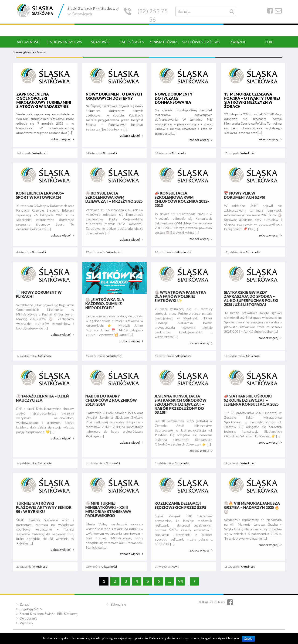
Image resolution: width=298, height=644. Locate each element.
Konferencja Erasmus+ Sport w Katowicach (39, 195)
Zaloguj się (118, 604)
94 (180, 581)
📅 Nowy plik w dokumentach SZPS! (243, 195)
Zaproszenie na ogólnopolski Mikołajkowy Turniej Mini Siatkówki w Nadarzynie (44, 100)
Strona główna (24, 52)
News (175, 567)
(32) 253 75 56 (153, 15)
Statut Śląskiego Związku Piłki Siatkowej (49, 614)
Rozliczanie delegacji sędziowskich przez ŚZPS (179, 505)
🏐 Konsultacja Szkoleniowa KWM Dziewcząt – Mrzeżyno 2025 (112, 197)
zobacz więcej (61, 139)
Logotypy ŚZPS (31, 609)
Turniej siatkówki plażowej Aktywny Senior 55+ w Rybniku (42, 507)
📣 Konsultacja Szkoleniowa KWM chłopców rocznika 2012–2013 (180, 199)
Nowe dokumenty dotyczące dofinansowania (174, 98)
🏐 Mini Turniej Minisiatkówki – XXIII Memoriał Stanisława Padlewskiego (107, 509)
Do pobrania (29, 618)
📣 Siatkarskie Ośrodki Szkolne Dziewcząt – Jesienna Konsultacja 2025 (250, 400)
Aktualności (40, 153)
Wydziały (26, 623)
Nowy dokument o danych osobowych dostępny (114, 96)
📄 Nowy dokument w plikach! (37, 294)
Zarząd (25, 604)
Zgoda (248, 639)
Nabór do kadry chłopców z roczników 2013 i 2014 (110, 400)
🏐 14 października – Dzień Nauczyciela (41, 398)
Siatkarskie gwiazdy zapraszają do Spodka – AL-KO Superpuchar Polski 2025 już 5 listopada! (250, 298)
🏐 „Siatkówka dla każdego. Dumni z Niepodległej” (103, 304)
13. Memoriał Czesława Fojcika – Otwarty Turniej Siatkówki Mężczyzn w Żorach (252, 100)
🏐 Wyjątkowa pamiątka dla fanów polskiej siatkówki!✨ (179, 296)
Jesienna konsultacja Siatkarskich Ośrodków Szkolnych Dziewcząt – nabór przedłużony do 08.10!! (179, 404)
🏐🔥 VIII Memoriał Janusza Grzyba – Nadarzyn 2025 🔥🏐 (250, 507)
